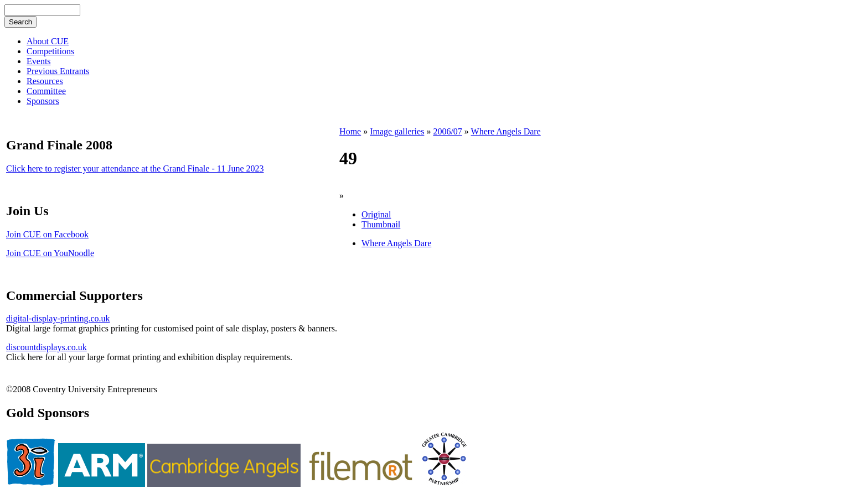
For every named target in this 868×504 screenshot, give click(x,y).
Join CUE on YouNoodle (50, 253)
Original (376, 214)
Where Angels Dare (506, 131)
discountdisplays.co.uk (46, 347)
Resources (45, 81)
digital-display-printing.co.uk (58, 318)
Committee (46, 91)
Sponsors (43, 101)
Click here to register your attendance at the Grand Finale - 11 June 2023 (135, 168)
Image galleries (397, 131)
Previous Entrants (58, 71)
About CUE (48, 41)
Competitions (50, 51)
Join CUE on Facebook (47, 234)
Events (39, 61)
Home (350, 131)
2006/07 (447, 131)
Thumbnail (381, 224)
